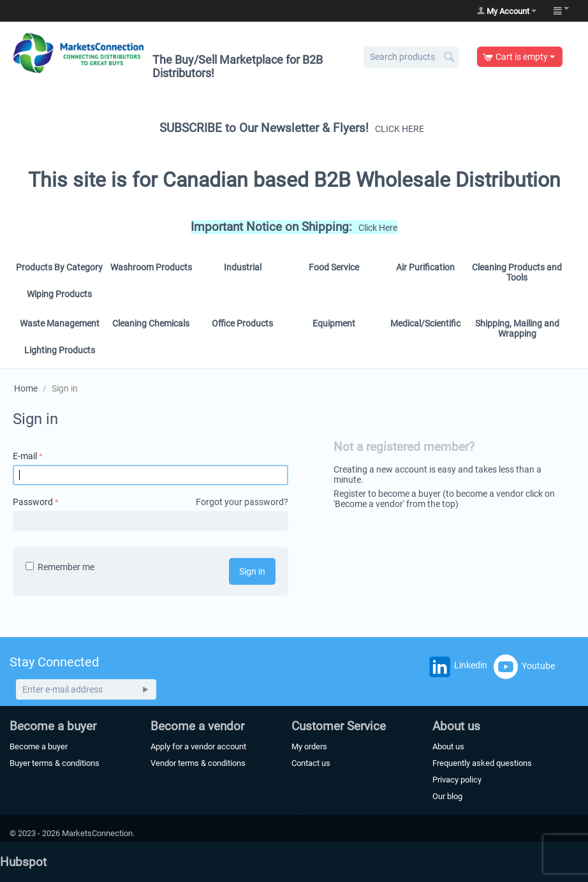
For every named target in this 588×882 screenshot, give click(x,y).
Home (26, 388)
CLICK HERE (400, 129)
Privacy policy (457, 780)
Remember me (60, 567)
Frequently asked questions (482, 763)
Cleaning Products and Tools (517, 272)
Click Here (378, 228)
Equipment (334, 323)
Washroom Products (151, 267)
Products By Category (59, 267)
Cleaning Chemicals (151, 323)
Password (33, 502)
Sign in (252, 571)
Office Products (242, 323)
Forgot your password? (242, 502)
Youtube (524, 666)
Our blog (447, 796)
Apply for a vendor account (198, 746)
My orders (309, 746)
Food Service (334, 267)
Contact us (311, 763)
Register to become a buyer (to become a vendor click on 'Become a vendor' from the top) (444, 499)
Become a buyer (39, 746)
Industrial (243, 267)
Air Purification (425, 267)
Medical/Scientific (425, 323)
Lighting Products (60, 350)
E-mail (25, 456)
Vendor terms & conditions (198, 763)
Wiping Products (59, 294)
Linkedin (457, 669)
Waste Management (60, 323)
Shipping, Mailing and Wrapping (517, 328)
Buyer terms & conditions (55, 763)
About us (448, 746)
